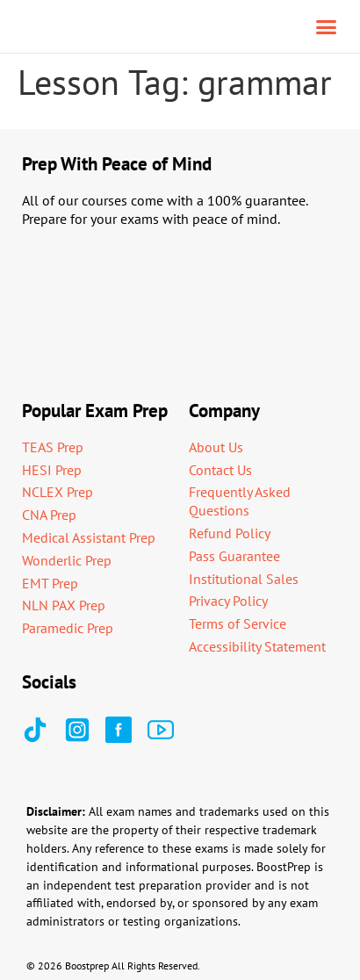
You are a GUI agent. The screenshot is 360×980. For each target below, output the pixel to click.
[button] (327, 26)
